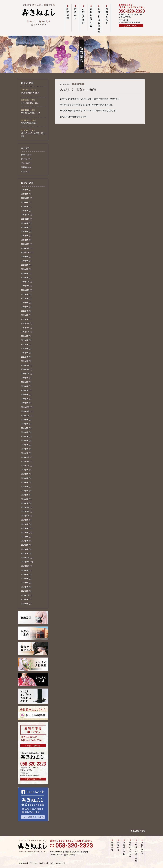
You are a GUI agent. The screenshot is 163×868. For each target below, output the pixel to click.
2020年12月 (25, 365)
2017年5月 (25, 537)
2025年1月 (25, 211)
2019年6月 (25, 432)
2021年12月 (25, 323)
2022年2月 (25, 315)
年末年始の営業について (31, 113)
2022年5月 (25, 307)
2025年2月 (25, 206)
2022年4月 (25, 311)
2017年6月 (25, 533)
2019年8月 (25, 424)
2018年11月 (25, 462)
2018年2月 (25, 499)
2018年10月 (25, 466)
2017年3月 (25, 545)
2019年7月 (25, 428)
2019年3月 (25, 445)
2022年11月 (25, 286)
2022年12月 (25, 282)
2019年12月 (25, 407)
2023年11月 (25, 248)
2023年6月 (25, 261)
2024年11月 (25, 219)
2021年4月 (25, 357)
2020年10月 (25, 374)
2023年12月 (25, 244)
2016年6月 (25, 579)
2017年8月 (25, 524)
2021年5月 (25, 353)
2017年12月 (25, 508)
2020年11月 (25, 369)
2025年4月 (25, 202)
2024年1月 (25, 240)
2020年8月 (25, 382)
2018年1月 (25, 503)
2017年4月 (25, 541)
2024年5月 (25, 232)
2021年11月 (25, 328)
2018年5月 (25, 487)
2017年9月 (25, 520)
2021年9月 (25, 336)
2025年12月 (25, 198)
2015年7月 (25, 599)
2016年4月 (25, 587)
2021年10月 (25, 332)
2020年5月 (25, 390)
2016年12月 (25, 558)
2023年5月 (25, 265)
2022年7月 (25, 298)
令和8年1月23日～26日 (30, 103)
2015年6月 (25, 604)
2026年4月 (25, 190)
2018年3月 (25, 495)
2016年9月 (25, 570)
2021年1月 (25, 361)
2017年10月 (25, 516)
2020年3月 (25, 399)
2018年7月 (25, 478)
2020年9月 (25, 378)
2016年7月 (25, 574)
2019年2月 (25, 449)
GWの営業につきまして (30, 93)
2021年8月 (25, 340)
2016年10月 (25, 566)
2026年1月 (25, 194)
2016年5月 (25, 583)
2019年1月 (25, 453)
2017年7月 (25, 528)
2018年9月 (25, 470)
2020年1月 (25, 403)
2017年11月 (25, 512)
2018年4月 (25, 491)
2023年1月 (25, 277)
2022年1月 (25, 319)
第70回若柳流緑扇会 (29, 123)
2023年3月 (25, 269)
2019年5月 (25, 436)
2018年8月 (25, 474)
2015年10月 (25, 595)
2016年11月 (25, 562)
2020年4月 (25, 395)
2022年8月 (25, 294)
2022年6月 (25, 303)
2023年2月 (25, 273)
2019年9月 (25, 420)
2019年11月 (25, 411)
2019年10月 (25, 416)
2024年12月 (25, 215)
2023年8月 (25, 257)
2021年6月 (25, 349)
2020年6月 (25, 386)
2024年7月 (25, 227)
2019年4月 (25, 441)
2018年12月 (25, 457)
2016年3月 (25, 591)
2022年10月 (25, 290)
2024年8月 (25, 223)
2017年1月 (25, 553)
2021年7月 (25, 344)
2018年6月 (25, 482)
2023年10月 (25, 252)
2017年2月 (25, 549)
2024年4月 (25, 236)
